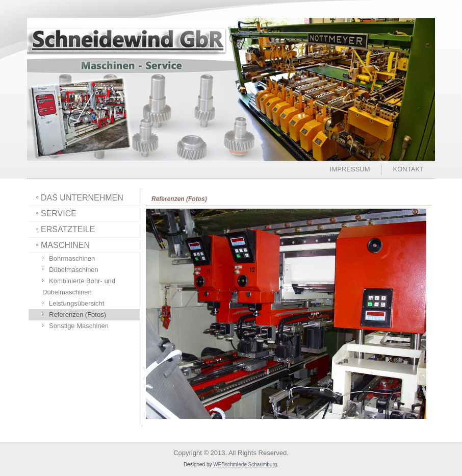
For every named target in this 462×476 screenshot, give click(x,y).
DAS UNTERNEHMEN (82, 198)
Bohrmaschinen (72, 258)
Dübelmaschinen (74, 270)
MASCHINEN (65, 245)
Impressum (350, 169)
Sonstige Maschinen (79, 326)
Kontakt (408, 169)
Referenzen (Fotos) (78, 315)
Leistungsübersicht (76, 303)
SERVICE (59, 214)
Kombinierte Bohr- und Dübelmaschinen (79, 286)
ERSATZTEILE (68, 229)
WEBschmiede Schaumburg (245, 465)
